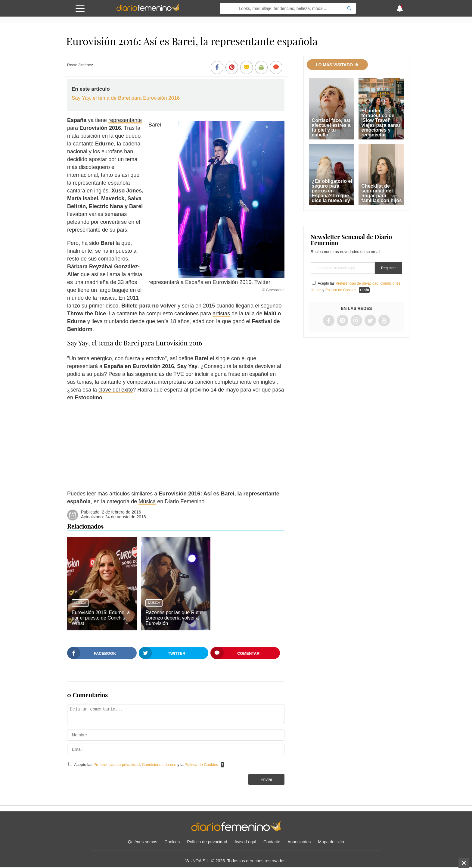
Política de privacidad (207, 842)
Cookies (172, 842)
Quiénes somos (143, 842)
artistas (221, 314)
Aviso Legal (245, 842)
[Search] (349, 8)
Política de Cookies (201, 765)
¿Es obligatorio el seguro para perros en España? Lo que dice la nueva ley (332, 191)
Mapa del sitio (331, 842)
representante (125, 120)
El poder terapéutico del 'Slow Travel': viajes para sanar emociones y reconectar (381, 123)
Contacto (272, 842)
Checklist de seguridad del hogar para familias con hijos (382, 193)
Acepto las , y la (147, 765)
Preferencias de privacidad (116, 765)
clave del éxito (116, 390)
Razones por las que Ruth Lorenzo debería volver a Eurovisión (173, 618)
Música (147, 501)
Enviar (266, 779)
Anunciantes (299, 842)
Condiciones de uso (160, 765)
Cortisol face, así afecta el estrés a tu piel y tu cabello (331, 128)
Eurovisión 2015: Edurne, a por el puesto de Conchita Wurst (101, 618)
